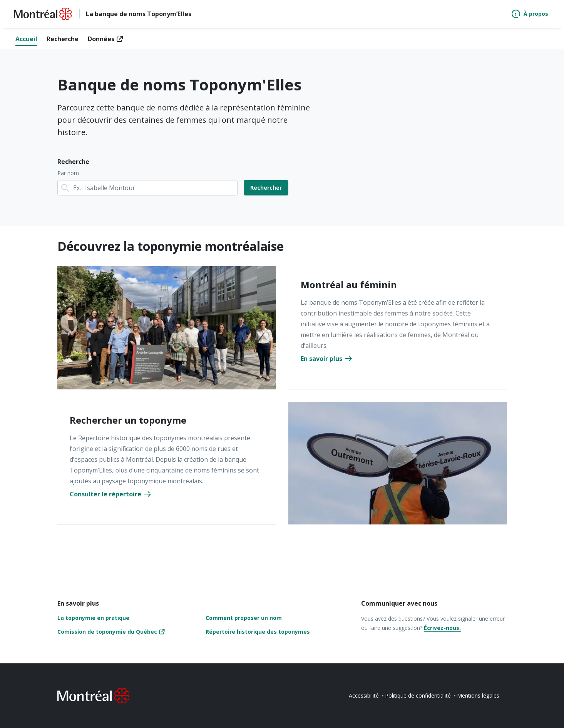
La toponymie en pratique (93, 618)
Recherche (63, 39)
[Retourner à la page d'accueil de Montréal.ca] (43, 14)
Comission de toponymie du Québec (107, 632)
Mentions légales (478, 695)
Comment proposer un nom (244, 618)
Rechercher (266, 188)
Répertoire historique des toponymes (258, 632)
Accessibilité (364, 695)
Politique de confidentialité (418, 695)
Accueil (26, 39)
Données (101, 39)
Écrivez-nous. (442, 628)
